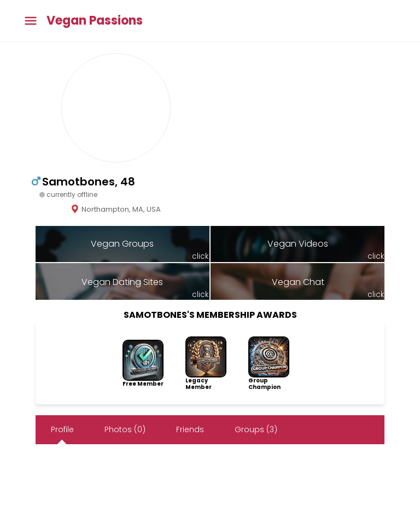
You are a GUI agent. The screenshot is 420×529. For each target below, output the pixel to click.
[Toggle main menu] (31, 21)
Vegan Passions (95, 21)
